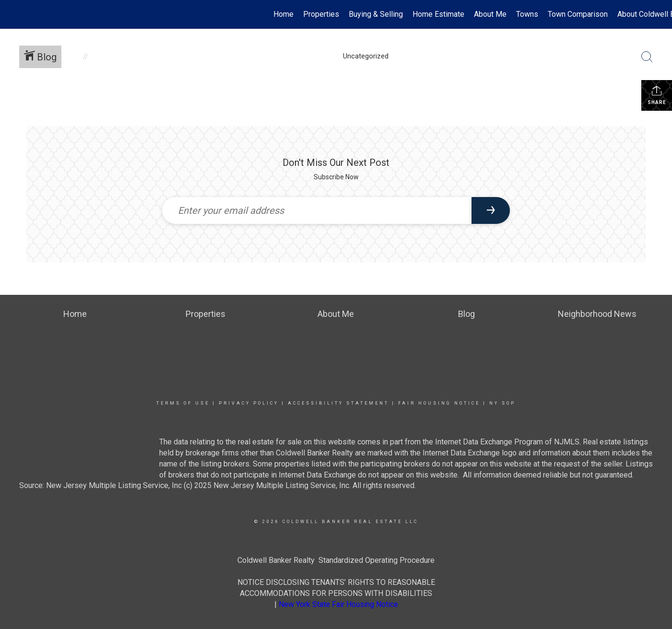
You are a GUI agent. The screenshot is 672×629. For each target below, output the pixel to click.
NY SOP (502, 403)
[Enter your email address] (317, 210)
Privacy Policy (249, 403)
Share (657, 95)
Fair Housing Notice (439, 403)
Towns (527, 14)
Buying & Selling (376, 14)
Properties (321, 14)
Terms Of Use (183, 403)
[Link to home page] (12, 14)
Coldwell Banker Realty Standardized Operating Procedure (336, 560)
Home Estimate (438, 14)
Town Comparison (578, 14)
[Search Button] (647, 57)
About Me (490, 14)
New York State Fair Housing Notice (338, 604)
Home (283, 14)
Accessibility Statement (338, 403)
